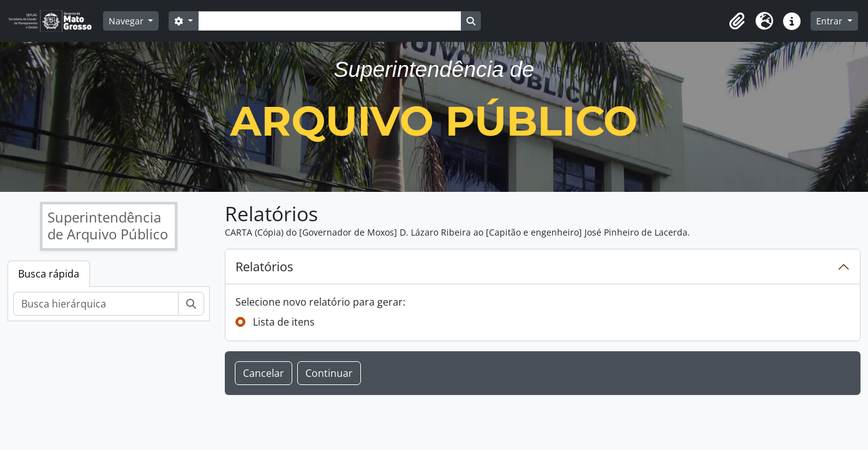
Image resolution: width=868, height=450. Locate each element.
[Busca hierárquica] (96, 304)
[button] (737, 21)
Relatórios (264, 267)
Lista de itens (284, 322)
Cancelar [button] (264, 373)
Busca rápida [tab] (49, 274)
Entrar (831, 21)
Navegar (127, 21)
